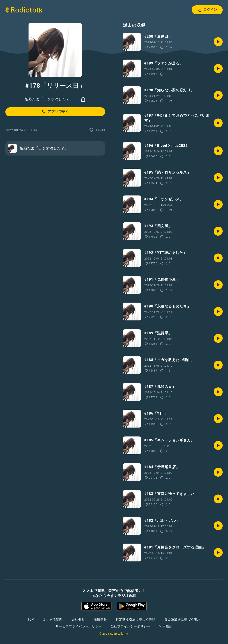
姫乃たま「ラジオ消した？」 (49, 99)
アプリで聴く (55, 112)
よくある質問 (53, 619)
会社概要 (78, 619)
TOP (31, 619)
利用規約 (166, 626)
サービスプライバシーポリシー (79, 626)
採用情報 (100, 619)
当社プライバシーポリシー (131, 626)
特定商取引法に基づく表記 (136, 619)
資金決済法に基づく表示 (182, 619)
